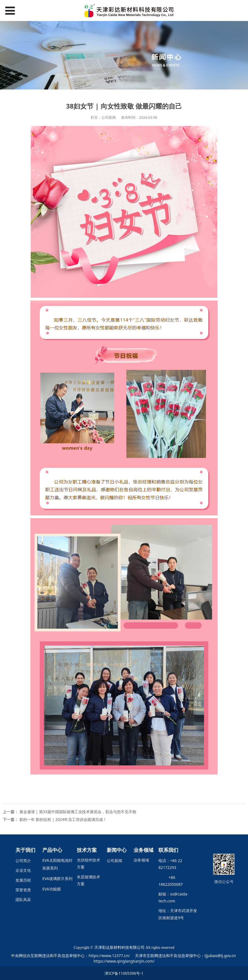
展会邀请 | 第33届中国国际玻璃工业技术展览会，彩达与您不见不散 (78, 812)
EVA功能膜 (52, 889)
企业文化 (23, 870)
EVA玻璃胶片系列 (57, 878)
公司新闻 (114, 861)
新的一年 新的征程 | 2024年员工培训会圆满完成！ (63, 819)
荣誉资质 (23, 890)
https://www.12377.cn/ (109, 956)
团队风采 (23, 899)
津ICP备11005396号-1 (124, 973)
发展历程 (23, 880)
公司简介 (23, 861)
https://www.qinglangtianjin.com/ (124, 961)
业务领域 (141, 860)
